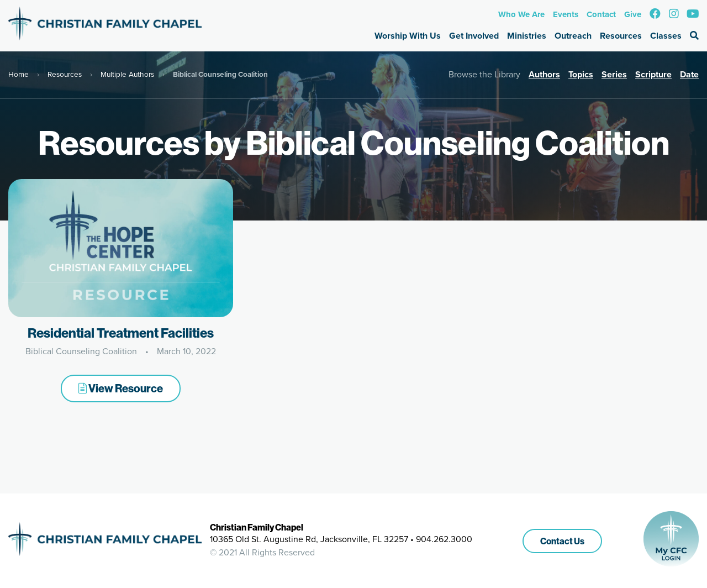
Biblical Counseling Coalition (81, 351)
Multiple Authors (127, 74)
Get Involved (474, 36)
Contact (601, 14)
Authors (544, 74)
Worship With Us (408, 36)
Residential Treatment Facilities (121, 333)
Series (614, 74)
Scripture (653, 74)
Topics (581, 74)
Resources (621, 36)
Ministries (527, 36)
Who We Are (521, 14)
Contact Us (562, 541)
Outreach (573, 36)
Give (633, 14)
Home (19, 74)
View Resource (121, 388)
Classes (666, 36)
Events (566, 14)
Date (689, 74)
